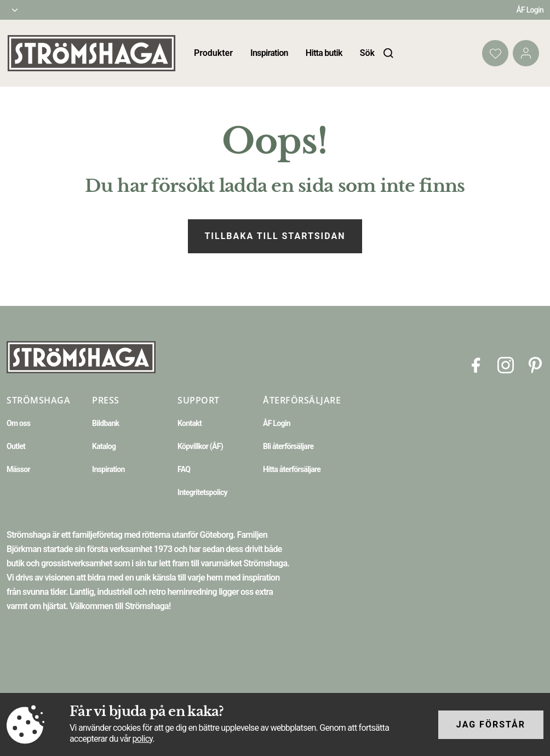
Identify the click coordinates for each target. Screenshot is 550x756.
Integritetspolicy (202, 492)
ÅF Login (530, 10)
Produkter (213, 53)
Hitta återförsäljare (292, 469)
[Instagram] (506, 364)
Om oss (18, 423)
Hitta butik (324, 53)
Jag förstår (491, 724)
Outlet (16, 446)
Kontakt (190, 423)
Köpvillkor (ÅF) (200, 446)
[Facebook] (476, 364)
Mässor (18, 469)
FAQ (184, 469)
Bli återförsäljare (288, 446)
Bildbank (105, 423)
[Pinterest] (535, 364)
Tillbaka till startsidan (275, 236)
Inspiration (269, 53)
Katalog (104, 446)
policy (143, 739)
